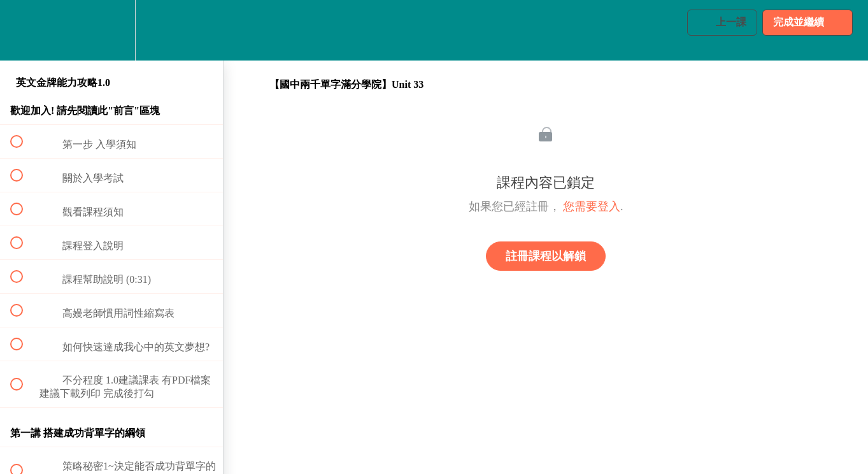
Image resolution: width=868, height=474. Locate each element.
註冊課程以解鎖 (546, 256)
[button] (24, 30)
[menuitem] (111, 30)
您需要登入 (592, 206)
